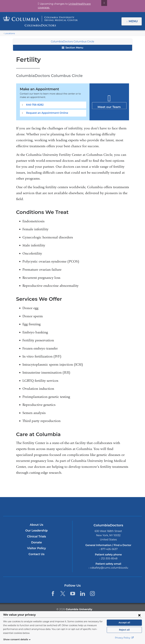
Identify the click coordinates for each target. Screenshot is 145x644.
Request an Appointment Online (45, 113)
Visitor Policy (37, 548)
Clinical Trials (37, 537)
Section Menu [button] (72, 48)
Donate (36, 542)
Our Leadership (36, 531)
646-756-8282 (34, 105)
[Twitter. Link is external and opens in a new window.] (63, 594)
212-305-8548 (109, 558)
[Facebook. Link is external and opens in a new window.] (53, 594)
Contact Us (36, 554)
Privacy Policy (124, 639)
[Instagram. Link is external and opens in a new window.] (93, 594)
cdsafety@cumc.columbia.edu (109, 568)
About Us (37, 525)
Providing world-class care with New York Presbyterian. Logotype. (94, 508)
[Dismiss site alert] (100, 3)
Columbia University (79, 609)
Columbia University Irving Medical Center (58, 506)
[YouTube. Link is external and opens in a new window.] (73, 594)
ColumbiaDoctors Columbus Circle (72, 42)
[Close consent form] (139, 617)
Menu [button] (134, 21)
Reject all (124, 631)
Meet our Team (109, 105)
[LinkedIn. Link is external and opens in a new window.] (83, 594)
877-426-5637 (109, 549)
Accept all (124, 624)
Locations (9, 33)
